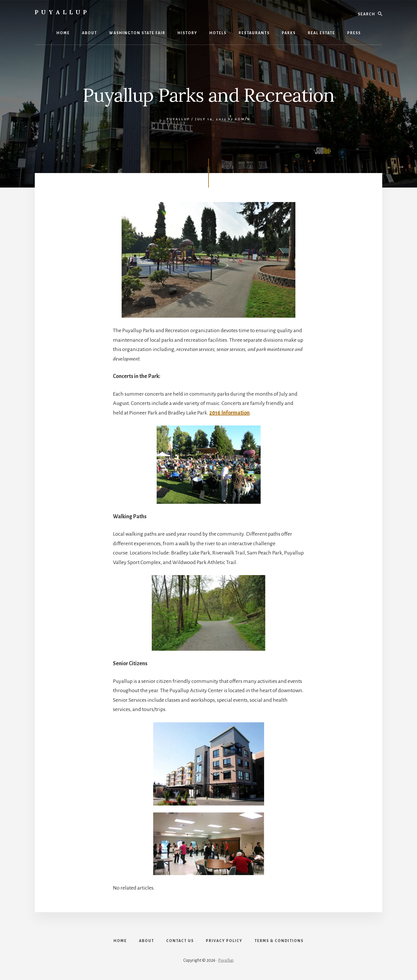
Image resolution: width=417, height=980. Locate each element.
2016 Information (229, 413)
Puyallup (62, 12)
